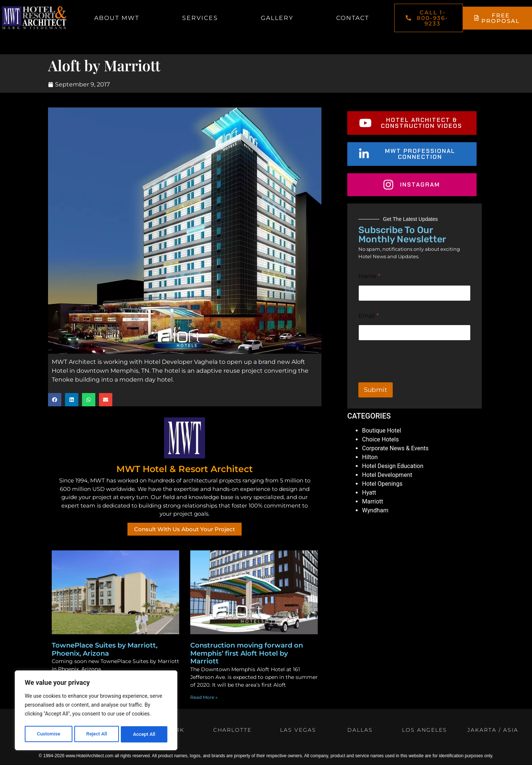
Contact (353, 18)
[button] (55, 400)
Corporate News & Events (395, 448)
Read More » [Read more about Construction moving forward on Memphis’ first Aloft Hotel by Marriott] (204, 697)
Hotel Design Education (393, 466)
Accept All (144, 734)
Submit (376, 390)
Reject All (97, 734)
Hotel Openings (382, 484)
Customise (48, 734)
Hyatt (369, 493)
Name (369, 276)
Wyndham (375, 510)
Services (200, 18)
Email (369, 316)
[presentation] (415, 378)
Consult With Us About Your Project (185, 529)
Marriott (373, 501)
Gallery (277, 18)
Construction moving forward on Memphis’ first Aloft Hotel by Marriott (247, 653)
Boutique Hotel (382, 431)
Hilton (370, 457)
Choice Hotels (380, 439)
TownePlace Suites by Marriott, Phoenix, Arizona (105, 649)
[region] (96, 711)
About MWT (117, 18)
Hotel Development (387, 475)
